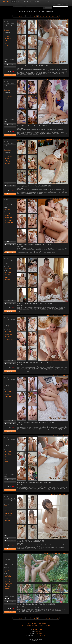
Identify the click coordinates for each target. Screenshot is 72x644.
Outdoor (11, 585)
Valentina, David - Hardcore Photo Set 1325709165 (57, 257)
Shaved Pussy (7, 42)
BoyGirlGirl (11, 580)
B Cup (8, 157)
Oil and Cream (7, 43)
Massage (7, 45)
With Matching (49, 8)
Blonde (11, 38)
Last (58, 16)
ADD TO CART (10, 75)
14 (49, 16)
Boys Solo (42, 6)
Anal (5, 222)
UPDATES (18, 1)
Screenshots (10, 64)
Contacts (54, 4)
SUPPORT (28, 623)
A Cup (8, 37)
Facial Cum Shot (8, 100)
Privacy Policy (33, 623)
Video (21, 6)
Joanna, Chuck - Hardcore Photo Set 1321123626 (57, 198)
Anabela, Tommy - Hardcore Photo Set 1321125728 (57, 316)
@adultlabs (38, 632)
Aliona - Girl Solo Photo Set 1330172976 (59, 494)
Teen (6, 37)
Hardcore (28, 6)
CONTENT (13, 1)
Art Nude (6, 518)
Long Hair (7, 40)
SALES (34, 1)
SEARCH (39, 1)
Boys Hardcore (49, 6)
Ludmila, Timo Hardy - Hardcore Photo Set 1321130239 (56, 376)
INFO (43, 1)
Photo (17, 6)
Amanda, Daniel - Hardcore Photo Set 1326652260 (57, 139)
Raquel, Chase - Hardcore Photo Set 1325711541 (57, 79)
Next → (53, 16)
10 (37, 16)
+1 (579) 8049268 (38, 633)
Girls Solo (33, 6)
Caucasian (7, 38)
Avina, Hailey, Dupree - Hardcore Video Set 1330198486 (56, 553)
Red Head (7, 278)
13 (46, 16)
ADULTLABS (6, 1)
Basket (66, 4)
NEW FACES (29, 1)
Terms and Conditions (42, 623)
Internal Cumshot (8, 221)
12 (43, 16)
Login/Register (60, 4)
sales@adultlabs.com (37, 630)
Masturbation (10, 222)
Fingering (9, 512)
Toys (8, 215)
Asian (11, 97)
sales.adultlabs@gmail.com (40, 635)
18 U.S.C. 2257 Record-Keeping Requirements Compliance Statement (36, 625)
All (14, 6)
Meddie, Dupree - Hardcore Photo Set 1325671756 (57, 436)
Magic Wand (10, 453)
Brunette (6, 98)
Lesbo (38, 6)
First (14, 16)
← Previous (20, 16)
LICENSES (48, 1)
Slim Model (10, 513)
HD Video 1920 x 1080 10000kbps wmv (8, 577)
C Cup (8, 97)
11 (40, 16)
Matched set (11, 67)
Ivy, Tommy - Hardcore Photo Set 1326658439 (58, 19)
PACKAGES (24, 1)
